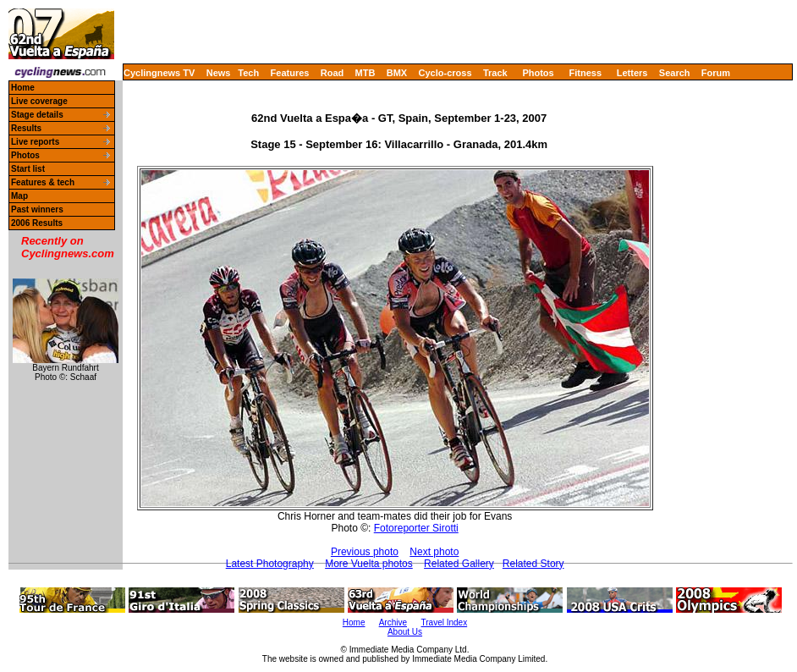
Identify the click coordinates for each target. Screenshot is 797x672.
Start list (28, 169)
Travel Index (445, 622)
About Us (405, 632)
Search (675, 73)
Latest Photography (270, 564)
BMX (397, 73)
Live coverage (39, 101)
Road (333, 73)
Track (495, 73)
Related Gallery (459, 564)
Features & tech (43, 182)
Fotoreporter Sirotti (416, 528)
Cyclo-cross (445, 73)
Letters (632, 73)
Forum (716, 73)
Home (23, 88)
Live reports (35, 142)
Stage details (37, 115)
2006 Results (37, 223)
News (219, 73)
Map (19, 196)
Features (290, 73)
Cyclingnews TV (159, 73)
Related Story (533, 564)
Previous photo (365, 552)
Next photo (434, 552)
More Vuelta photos (369, 564)
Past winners (37, 209)
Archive (393, 622)
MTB (366, 73)
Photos (538, 73)
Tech (248, 73)
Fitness (585, 73)
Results (26, 128)
